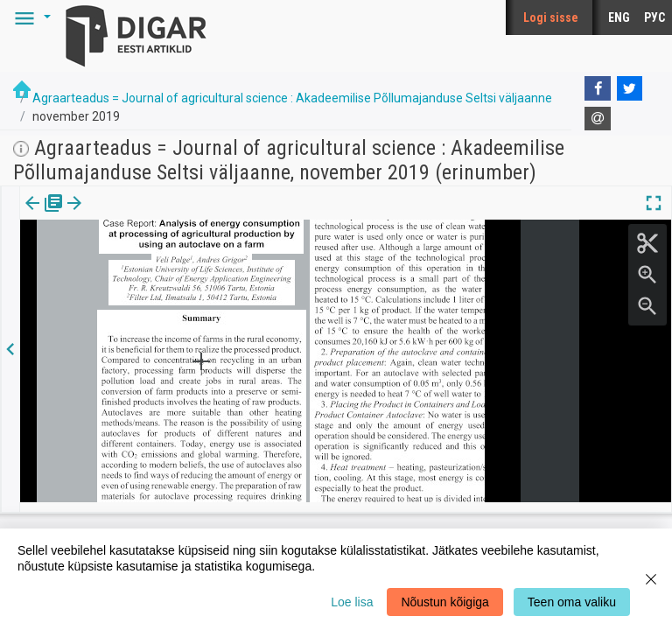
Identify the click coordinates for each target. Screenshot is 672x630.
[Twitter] (630, 88)
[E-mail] (598, 119)
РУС (654, 17)
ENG (619, 17)
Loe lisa (352, 602)
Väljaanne (44, 215)
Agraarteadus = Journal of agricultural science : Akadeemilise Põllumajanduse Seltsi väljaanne (292, 98)
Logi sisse (551, 17)
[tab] (44, 216)
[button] (30, 17)
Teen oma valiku (572, 602)
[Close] (651, 579)
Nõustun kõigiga (444, 602)
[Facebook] (598, 88)
